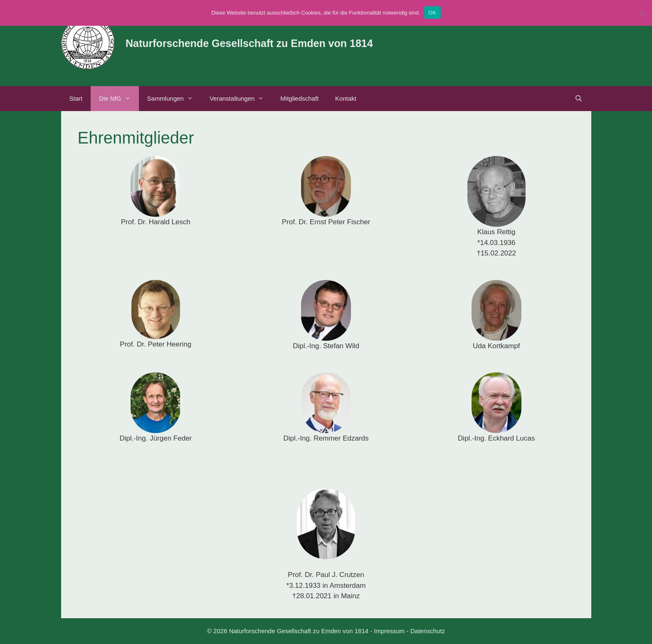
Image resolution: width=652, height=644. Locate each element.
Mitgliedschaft (299, 98)
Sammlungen (174, 99)
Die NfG (119, 99)
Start (76, 98)
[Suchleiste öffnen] (579, 99)
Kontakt (346, 98)
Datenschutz (428, 631)
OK (432, 13)
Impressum (389, 631)
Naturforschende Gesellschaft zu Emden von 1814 (249, 43)
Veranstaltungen (241, 99)
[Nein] (642, 13)
